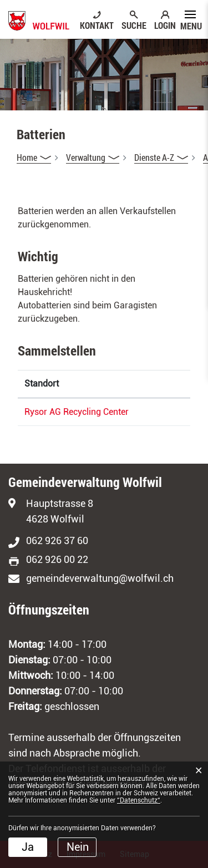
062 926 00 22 (57, 559)
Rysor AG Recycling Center (77, 412)
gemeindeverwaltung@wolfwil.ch (100, 578)
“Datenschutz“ (139, 800)
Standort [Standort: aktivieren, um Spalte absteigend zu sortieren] (42, 384)
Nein (78, 847)
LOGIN (165, 25)
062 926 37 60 (57, 540)
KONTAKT (97, 25)
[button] (93, 158)
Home (27, 157)
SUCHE (134, 25)
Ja (28, 847)
